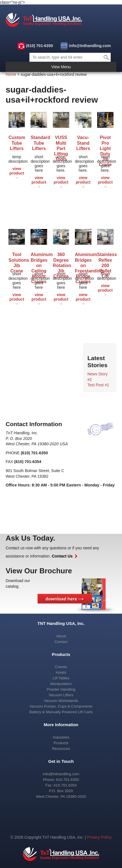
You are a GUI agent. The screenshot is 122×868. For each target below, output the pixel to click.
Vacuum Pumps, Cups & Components (61, 706)
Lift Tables (61, 678)
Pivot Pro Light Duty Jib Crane (105, 143)
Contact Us (65, 556)
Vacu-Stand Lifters (83, 143)
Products (61, 654)
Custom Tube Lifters (17, 143)
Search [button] (106, 57)
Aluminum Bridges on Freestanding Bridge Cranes (83, 260)
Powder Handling (61, 689)
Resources (61, 749)
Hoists (61, 672)
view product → (17, 173)
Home (11, 74)
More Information (61, 725)
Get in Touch (61, 761)
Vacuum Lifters (61, 695)
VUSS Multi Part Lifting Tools (61, 143)
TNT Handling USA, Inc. (61, 623)
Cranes (61, 667)
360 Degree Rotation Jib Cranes (61, 260)
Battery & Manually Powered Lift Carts (61, 712)
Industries (61, 737)
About (61, 636)
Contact (61, 642)
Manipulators (61, 684)
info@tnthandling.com (90, 46)
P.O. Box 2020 (61, 791)
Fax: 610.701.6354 (61, 785)
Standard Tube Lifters (39, 143)
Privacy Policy (99, 837)
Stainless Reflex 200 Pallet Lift (105, 260)
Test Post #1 (98, 385)
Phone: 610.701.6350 (61, 780)
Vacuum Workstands (61, 701)
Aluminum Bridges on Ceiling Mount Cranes (39, 260)
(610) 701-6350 (40, 46)
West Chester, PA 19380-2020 (61, 797)
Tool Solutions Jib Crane (17, 260)
